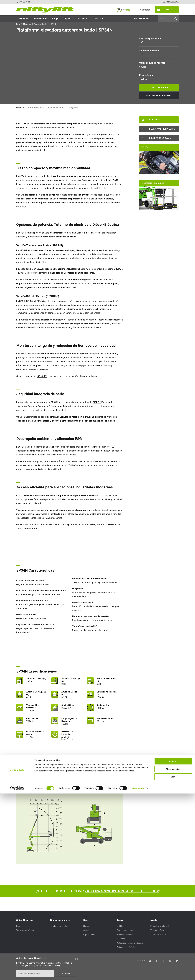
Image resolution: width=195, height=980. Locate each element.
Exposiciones (89, 935)
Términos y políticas (25, 930)
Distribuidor (83, 18)
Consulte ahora (159, 88)
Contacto (170, 10)
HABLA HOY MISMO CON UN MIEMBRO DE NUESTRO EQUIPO (122, 891)
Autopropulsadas (41, 24)
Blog (18, 926)
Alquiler (68, 18)
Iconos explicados (158, 935)
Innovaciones (40, 18)
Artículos (87, 930)
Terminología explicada (160, 930)
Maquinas (24, 18)
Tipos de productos (60, 920)
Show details (138, 975)
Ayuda (154, 920)
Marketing (121, 939)
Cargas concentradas (126, 930)
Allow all (173, 948)
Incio (18, 24)
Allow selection (173, 956)
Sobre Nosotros (142, 18)
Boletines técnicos (125, 935)
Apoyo (55, 18)
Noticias (87, 926)
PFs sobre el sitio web (160, 926)
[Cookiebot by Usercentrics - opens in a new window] (17, 975)
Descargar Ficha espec (159, 96)
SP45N (20, 529)
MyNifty (124, 10)
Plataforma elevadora (59, 926)
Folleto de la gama (160, 138)
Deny (173, 963)
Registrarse (145, 10)
